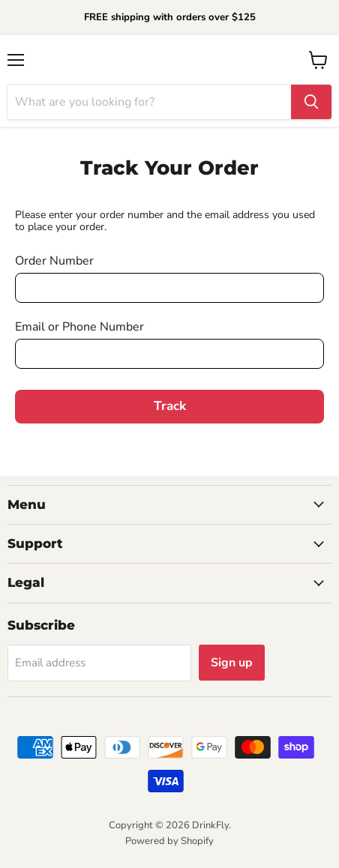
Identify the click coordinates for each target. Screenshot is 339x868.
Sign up (232, 663)
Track (170, 406)
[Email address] (99, 663)
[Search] (149, 102)
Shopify (197, 841)
